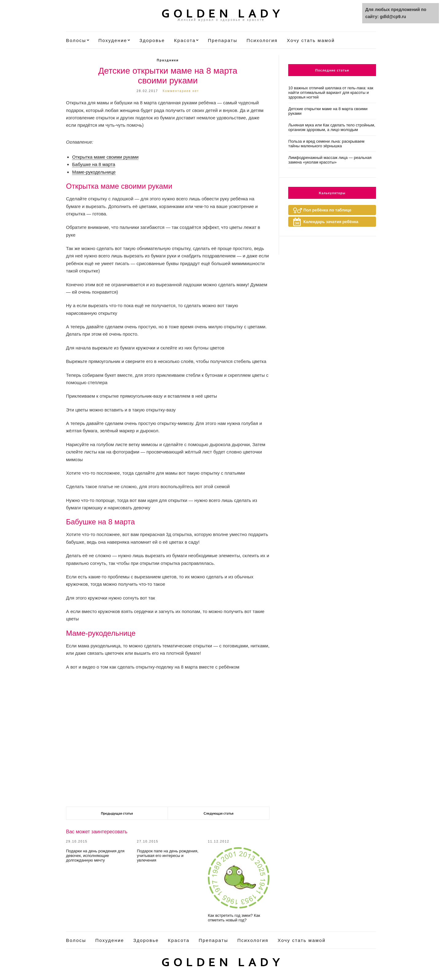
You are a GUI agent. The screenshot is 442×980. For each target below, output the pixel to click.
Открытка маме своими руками (105, 157)
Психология (262, 40)
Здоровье (152, 40)
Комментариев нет (181, 91)
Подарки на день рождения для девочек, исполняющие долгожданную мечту (95, 856)
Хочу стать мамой (311, 40)
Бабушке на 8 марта (94, 164)
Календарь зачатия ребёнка (331, 222)
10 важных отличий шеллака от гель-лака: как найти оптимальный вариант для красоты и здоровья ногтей (331, 93)
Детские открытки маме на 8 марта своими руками (328, 111)
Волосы (76, 40)
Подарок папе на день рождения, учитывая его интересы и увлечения (168, 856)
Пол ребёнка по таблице (327, 210)
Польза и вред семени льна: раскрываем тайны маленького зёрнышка (326, 144)
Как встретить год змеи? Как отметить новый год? (234, 918)
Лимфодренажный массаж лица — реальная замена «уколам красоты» (330, 160)
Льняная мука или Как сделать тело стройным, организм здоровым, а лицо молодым (332, 127)
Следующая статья (218, 813)
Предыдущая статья (117, 813)
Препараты (223, 40)
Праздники (168, 60)
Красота (185, 40)
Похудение (113, 40)
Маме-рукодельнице (94, 172)
